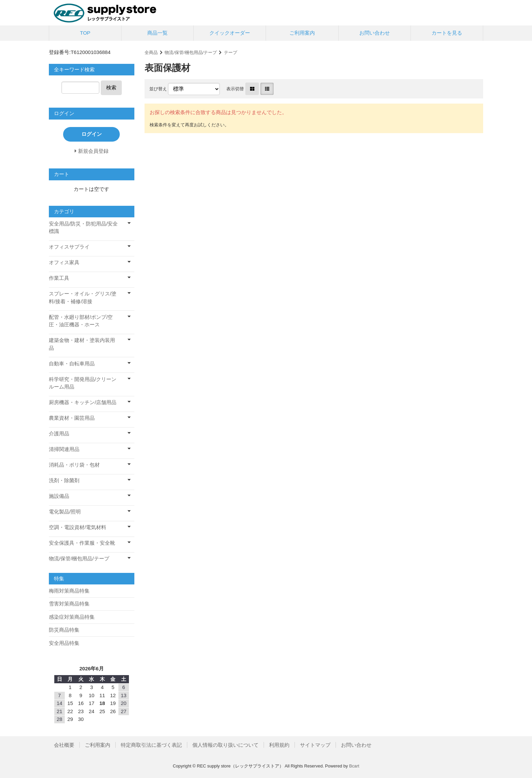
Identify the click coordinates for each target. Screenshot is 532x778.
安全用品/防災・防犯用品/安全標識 (83, 228)
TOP (85, 33)
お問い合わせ (375, 33)
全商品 (151, 52)
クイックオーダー (230, 33)
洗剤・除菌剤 (64, 480)
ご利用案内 (302, 33)
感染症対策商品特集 (72, 617)
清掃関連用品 (64, 449)
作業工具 (59, 278)
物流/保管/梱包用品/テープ (191, 52)
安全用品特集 (64, 643)
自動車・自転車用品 (72, 364)
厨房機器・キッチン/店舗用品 (83, 402)
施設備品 (59, 496)
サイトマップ (315, 745)
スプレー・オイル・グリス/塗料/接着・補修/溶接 (83, 297)
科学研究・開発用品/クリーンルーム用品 (83, 383)
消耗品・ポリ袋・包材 (74, 465)
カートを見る (447, 33)
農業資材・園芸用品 (72, 418)
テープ (231, 52)
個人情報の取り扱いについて (225, 745)
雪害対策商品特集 (69, 604)
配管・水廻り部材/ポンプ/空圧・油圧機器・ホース (81, 321)
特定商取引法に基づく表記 (151, 745)
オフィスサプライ (69, 247)
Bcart (354, 766)
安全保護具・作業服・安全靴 (82, 543)
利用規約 (279, 745)
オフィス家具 (64, 262)
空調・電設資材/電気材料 (78, 527)
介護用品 (59, 433)
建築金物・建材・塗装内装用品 (82, 344)
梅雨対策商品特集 (69, 591)
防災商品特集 (64, 630)
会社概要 (64, 745)
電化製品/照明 (65, 512)
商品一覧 (157, 33)
